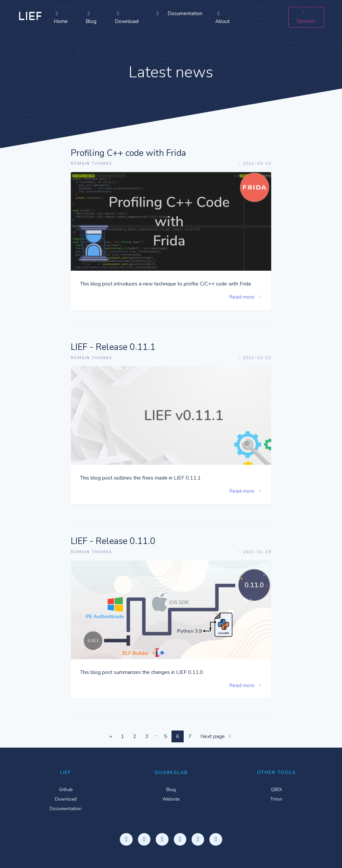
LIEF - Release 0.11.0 (113, 541)
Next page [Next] (216, 736)
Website (171, 799)
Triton (276, 799)
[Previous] (111, 736)
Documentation (178, 13)
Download (127, 18)
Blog (91, 18)
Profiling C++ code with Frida (128, 153)
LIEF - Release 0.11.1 (113, 347)
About (223, 18)
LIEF (30, 17)
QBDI (276, 790)
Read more (246, 297)
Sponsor (306, 18)
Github (66, 790)
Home (61, 18)
